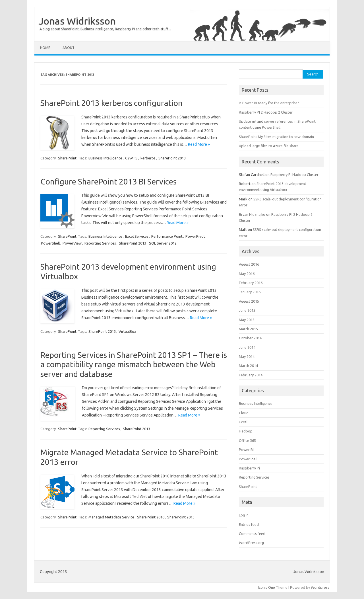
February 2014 (251, 375)
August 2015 (249, 301)
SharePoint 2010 (151, 517)
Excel (243, 422)
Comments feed (252, 534)
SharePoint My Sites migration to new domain (276, 137)
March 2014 (248, 366)
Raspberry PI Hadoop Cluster (294, 175)
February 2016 (251, 283)
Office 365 (247, 440)
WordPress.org (251, 543)
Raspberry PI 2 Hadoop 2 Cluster (266, 112)
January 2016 (250, 292)
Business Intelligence (105, 158)
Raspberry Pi (249, 468)
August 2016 (249, 264)
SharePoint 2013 (172, 158)
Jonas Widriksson (77, 21)
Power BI (246, 450)
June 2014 (247, 347)
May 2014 (247, 356)
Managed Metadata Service (111, 517)
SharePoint (67, 158)
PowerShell (50, 243)
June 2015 (247, 310)
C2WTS (131, 158)
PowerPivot (195, 236)
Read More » (199, 144)
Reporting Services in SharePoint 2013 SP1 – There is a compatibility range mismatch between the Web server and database (134, 364)
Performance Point (167, 236)
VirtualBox (127, 331)
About (69, 48)
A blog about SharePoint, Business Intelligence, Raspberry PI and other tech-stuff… (105, 29)
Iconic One (266, 587)
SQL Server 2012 (163, 243)
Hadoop (246, 431)
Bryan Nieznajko (252, 214)
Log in (244, 515)
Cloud (244, 413)
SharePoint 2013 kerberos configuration (111, 103)
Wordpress (320, 587)
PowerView (72, 243)
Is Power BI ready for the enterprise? (269, 103)
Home (45, 48)
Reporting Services (100, 243)
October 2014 (250, 338)
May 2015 (247, 320)
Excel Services (137, 236)
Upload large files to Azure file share (269, 146)
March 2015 (248, 329)
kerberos (148, 158)
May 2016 (247, 274)
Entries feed (249, 524)
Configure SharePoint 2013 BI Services (108, 181)
